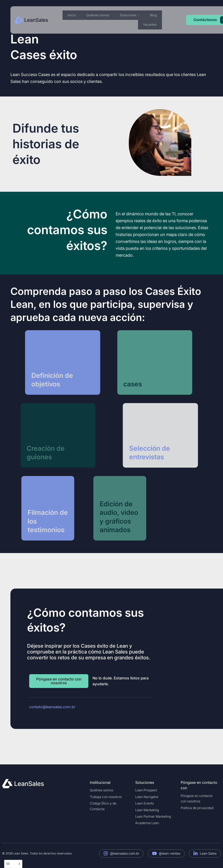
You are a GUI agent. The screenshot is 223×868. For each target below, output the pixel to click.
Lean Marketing (147, 810)
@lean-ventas (170, 853)
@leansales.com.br (125, 853)
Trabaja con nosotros (106, 797)
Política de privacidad (197, 808)
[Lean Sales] (195, 853)
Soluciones (135, 15)
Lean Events (145, 803)
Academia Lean (147, 823)
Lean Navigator (147, 797)
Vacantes (151, 25)
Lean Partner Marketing (153, 816)
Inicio (81, 15)
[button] (135, 15)
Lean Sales (208, 853)
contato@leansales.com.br (52, 707)
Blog (155, 15)
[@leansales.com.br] (106, 853)
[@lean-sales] (154, 853)
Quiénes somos (105, 15)
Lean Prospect (146, 790)
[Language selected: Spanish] (13, 864)
